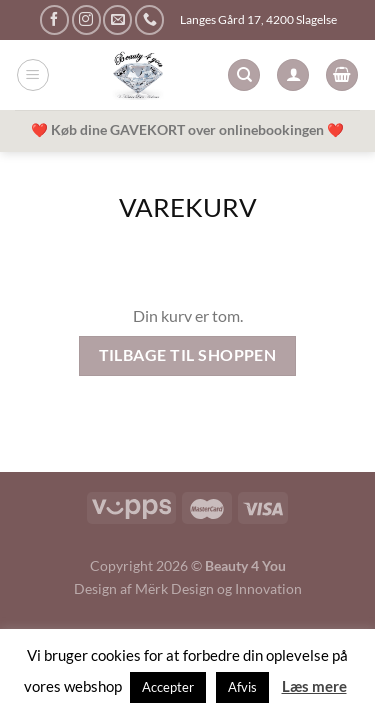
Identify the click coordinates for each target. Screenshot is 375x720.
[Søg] (244, 75)
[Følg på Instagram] (86, 19)
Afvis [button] (242, 687)
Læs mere (314, 686)
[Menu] (33, 75)
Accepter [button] (168, 687)
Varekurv (188, 207)
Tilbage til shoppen (188, 355)
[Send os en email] (117, 19)
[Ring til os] (149, 19)
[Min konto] (293, 75)
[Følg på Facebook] (54, 19)
